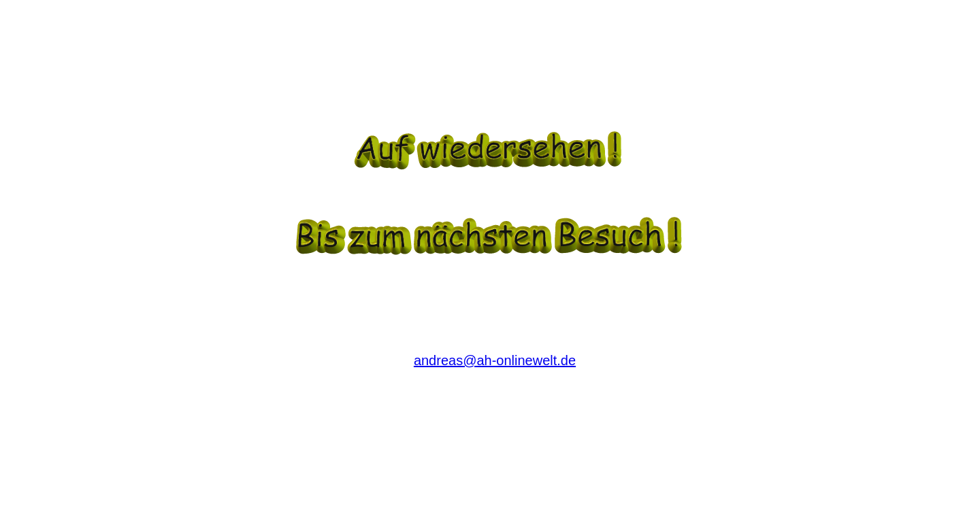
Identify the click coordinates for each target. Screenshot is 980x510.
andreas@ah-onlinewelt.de (495, 360)
